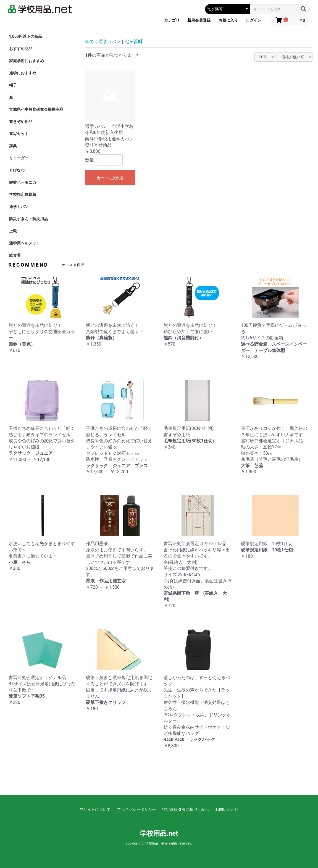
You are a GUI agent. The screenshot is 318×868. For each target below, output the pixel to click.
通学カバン (19, 207)
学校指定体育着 (23, 194)
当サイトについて (95, 809)
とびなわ (17, 170)
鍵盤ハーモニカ (23, 182)
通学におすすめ (23, 73)
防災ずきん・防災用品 (28, 219)
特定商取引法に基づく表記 (185, 809)
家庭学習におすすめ (27, 61)
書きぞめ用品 (21, 122)
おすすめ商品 (21, 49)
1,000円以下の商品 (26, 36)
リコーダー (19, 158)
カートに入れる (110, 178)
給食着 (15, 255)
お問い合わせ (227, 809)
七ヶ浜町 (134, 42)
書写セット (19, 134)
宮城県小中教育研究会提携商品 (36, 109)
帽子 (13, 85)
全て (90, 42)
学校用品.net (159, 833)
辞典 (13, 146)
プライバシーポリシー (136, 809)
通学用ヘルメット (25, 243)
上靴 (13, 231)
